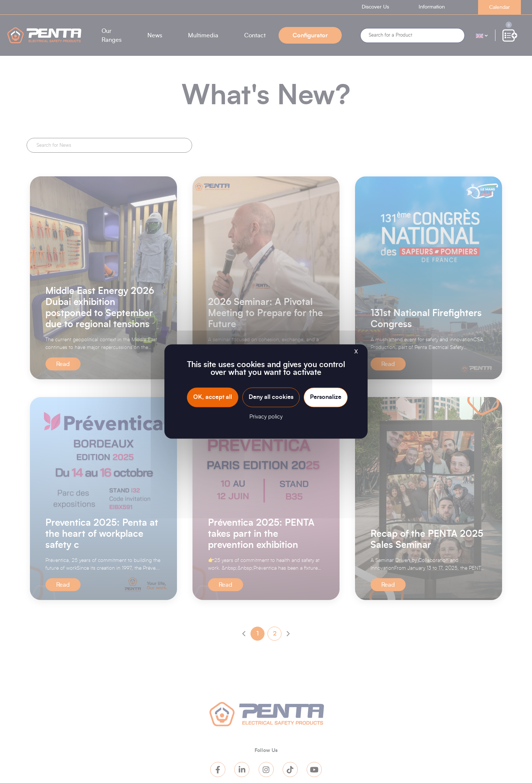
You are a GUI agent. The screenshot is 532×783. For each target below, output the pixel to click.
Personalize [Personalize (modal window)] (326, 397)
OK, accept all (213, 397)
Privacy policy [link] (266, 417)
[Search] (412, 35)
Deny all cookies (271, 397)
